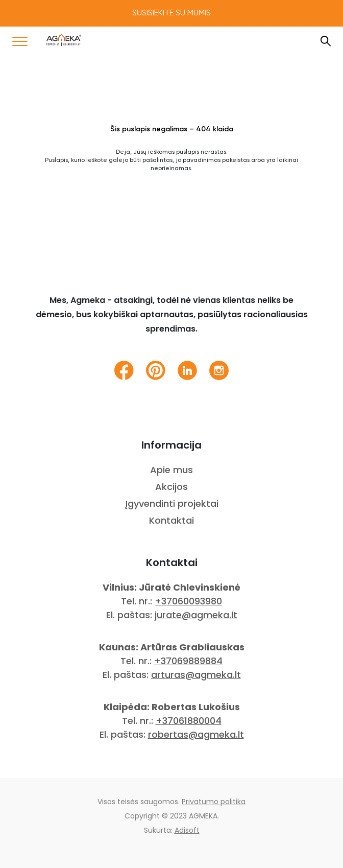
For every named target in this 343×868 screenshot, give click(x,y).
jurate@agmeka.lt (196, 615)
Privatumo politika (214, 802)
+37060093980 (188, 601)
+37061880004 (189, 721)
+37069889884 (188, 661)
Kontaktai (171, 520)
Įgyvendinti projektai (172, 503)
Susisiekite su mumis (171, 13)
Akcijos (171, 487)
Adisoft (187, 830)
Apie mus (171, 470)
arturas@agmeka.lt (196, 675)
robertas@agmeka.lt (196, 734)
